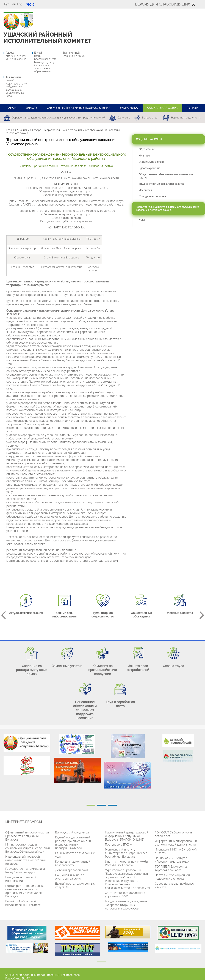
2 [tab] (102, 805)
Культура (144, 156)
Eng (20, 4)
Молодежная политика (152, 196)
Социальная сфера (30, 130)
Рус (7, 4)
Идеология (145, 190)
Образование (147, 149)
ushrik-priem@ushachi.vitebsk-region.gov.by (45, 59)
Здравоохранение (149, 168)
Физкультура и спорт (152, 162)
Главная (11, 130)
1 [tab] (91, 805)
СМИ (142, 220)
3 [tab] (112, 805)
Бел (13, 4)
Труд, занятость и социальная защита (161, 184)
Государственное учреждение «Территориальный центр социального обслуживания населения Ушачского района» (66, 156)
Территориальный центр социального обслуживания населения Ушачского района (168, 209)
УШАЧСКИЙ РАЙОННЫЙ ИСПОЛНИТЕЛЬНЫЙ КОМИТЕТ (47, 38)
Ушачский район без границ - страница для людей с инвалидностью (66, 166)
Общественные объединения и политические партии (166, 176)
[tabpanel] (27, 756)
